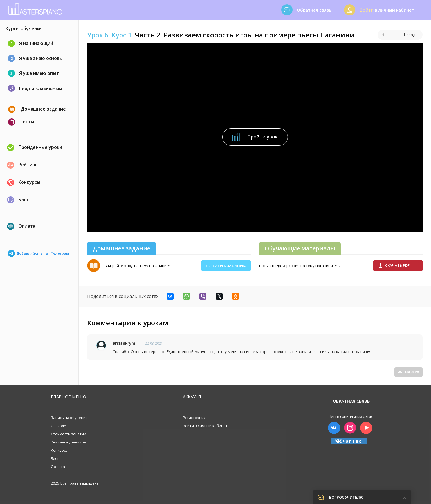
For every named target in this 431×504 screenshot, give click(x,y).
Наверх (408, 372)
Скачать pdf (394, 266)
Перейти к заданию (226, 266)
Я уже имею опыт (33, 73)
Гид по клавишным (35, 88)
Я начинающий (31, 43)
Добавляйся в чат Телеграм (38, 252)
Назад (399, 35)
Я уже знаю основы (35, 58)
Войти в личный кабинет (205, 426)
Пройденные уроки (35, 148)
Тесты (21, 122)
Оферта (58, 467)
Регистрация (194, 418)
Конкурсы (24, 182)
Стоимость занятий (69, 434)
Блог (18, 200)
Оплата (21, 226)
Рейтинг (22, 165)
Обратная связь (351, 401)
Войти (367, 10)
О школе (59, 426)
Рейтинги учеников (69, 442)
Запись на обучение (69, 418)
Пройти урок (255, 137)
